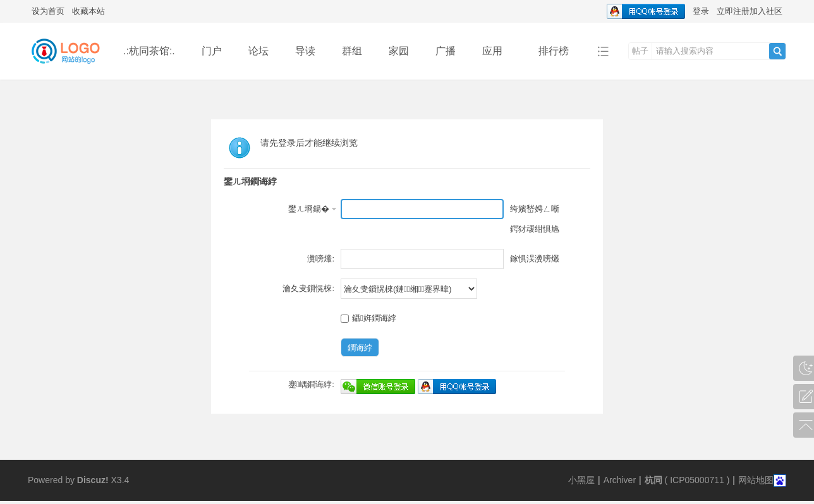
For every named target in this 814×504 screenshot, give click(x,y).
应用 (497, 51)
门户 (212, 51)
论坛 (258, 51)
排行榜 (554, 51)
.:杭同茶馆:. (149, 51)
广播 (446, 51)
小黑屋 (581, 480)
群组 (352, 51)
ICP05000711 (697, 480)
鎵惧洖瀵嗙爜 (535, 259)
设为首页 (48, 11)
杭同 (653, 480)
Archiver (620, 480)
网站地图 (756, 480)
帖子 (640, 51)
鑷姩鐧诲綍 (368, 318)
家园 (399, 51)
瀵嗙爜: (321, 259)
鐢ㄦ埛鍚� (309, 209)
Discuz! (93, 480)
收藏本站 (88, 11)
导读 (305, 51)
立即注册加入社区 (750, 11)
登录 (701, 11)
